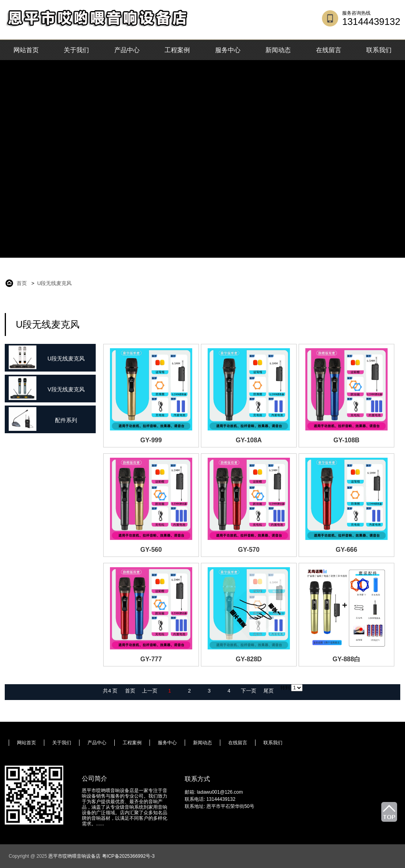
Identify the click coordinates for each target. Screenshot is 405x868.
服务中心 (228, 50)
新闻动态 (278, 50)
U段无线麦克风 (54, 283)
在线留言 (329, 50)
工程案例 (177, 50)
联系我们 (379, 50)
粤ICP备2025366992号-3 (128, 856)
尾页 (269, 691)
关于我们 (76, 50)
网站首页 (26, 50)
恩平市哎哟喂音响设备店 (74, 856)
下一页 (249, 691)
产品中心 (127, 50)
